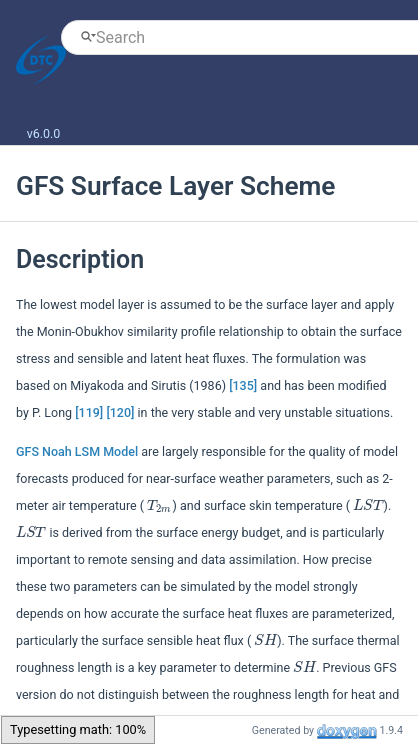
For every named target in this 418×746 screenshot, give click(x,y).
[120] (120, 412)
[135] (243, 385)
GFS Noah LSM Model (77, 451)
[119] (89, 412)
